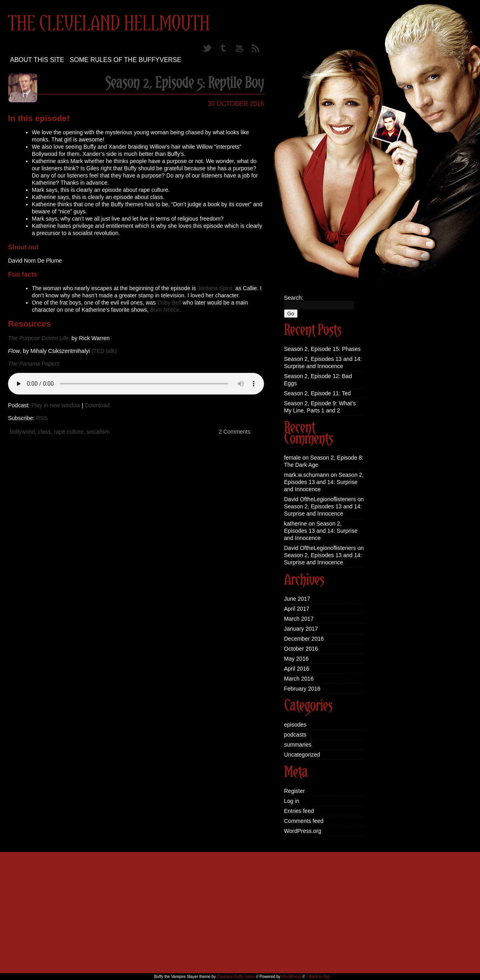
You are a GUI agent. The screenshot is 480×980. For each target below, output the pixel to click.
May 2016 (296, 659)
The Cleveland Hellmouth (109, 24)
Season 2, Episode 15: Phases (322, 349)
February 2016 (302, 689)
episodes (295, 725)
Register (294, 791)
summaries (298, 745)
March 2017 (299, 619)
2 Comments (235, 432)
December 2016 (304, 639)
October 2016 (301, 649)
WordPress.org (303, 831)
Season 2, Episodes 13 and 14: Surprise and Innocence (324, 482)
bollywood (22, 432)
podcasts (295, 735)
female (292, 458)
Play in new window (56, 405)
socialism (98, 432)
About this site (37, 60)
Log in (292, 801)
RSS (42, 418)
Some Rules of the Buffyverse (125, 60)
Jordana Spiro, (216, 288)
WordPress (291, 977)
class (44, 432)
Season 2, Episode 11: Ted (317, 393)
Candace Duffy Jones (236, 977)
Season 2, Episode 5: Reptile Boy (185, 84)
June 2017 (297, 599)
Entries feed (299, 811)
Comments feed (304, 821)
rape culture (69, 432)
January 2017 (301, 629)
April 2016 (297, 669)
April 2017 (297, 609)
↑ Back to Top (318, 977)
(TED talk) (104, 351)
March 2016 (299, 679)
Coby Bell (169, 303)
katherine (296, 524)
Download (97, 405)
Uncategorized (302, 755)
